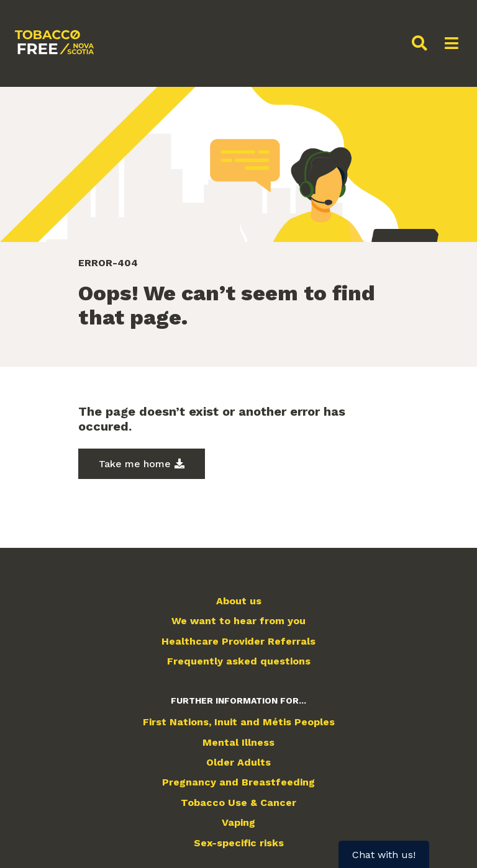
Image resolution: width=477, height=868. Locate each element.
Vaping (238, 823)
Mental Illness (238, 743)
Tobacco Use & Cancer (238, 803)
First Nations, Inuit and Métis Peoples (239, 722)
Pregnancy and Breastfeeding (238, 782)
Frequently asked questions (239, 661)
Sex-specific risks (239, 843)
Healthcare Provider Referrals (238, 642)
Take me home (135, 464)
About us (239, 601)
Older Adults (238, 763)
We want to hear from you (238, 621)
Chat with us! (384, 855)
